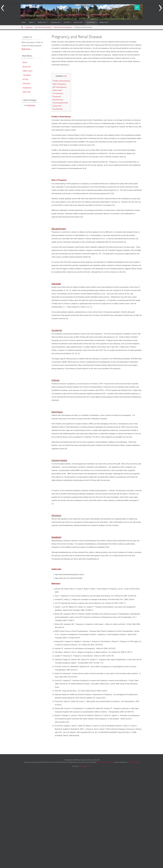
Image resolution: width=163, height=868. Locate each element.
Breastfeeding (58, 109)
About (25, 62)
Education (27, 83)
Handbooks (29, 27)
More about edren (133, 762)
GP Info (25, 79)
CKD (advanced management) (63, 27)
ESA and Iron (57, 106)
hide (65, 76)
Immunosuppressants (60, 103)
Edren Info (27, 92)
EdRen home (28, 71)
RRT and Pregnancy (60, 87)
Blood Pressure (58, 100)
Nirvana (81, 766)
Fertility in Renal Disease (61, 81)
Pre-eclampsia (58, 93)
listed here (31, 105)
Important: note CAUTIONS (105, 762)
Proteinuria (57, 96)
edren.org (30, 11)
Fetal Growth (57, 90)
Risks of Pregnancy (59, 84)
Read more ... (27, 49)
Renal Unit (27, 67)
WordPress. (88, 766)
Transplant (27, 75)
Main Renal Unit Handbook (43, 27)
